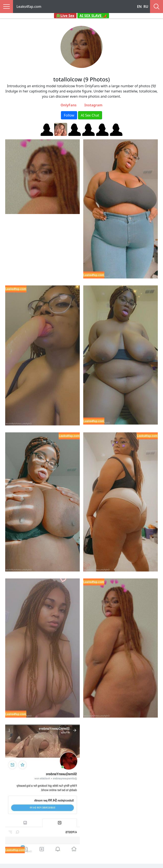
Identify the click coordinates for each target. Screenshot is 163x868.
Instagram (93, 105)
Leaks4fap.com (29, 7)
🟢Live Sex (65, 16)
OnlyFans (68, 105)
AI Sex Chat (90, 115)
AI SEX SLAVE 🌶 (93, 16)
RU (146, 7)
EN (139, 7)
